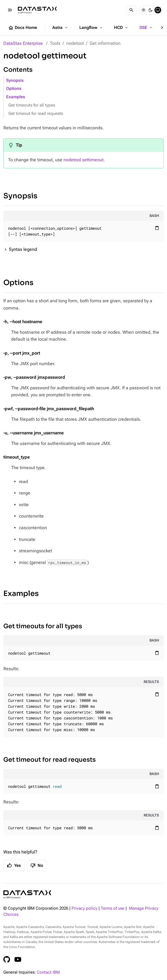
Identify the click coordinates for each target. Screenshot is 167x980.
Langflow (91, 28)
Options (14, 89)
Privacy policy (84, 908)
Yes (14, 865)
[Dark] (151, 10)
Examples (16, 97)
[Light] (143, 10)
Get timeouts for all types (32, 105)
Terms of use (113, 908)
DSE (146, 28)
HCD (121, 28)
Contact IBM (48, 972)
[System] (158, 10)
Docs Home (23, 28)
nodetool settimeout (83, 160)
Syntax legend (23, 249)
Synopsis (15, 81)
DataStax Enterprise (23, 43)
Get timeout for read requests (36, 114)
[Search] (131, 10)
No (37, 865)
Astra (61, 28)
